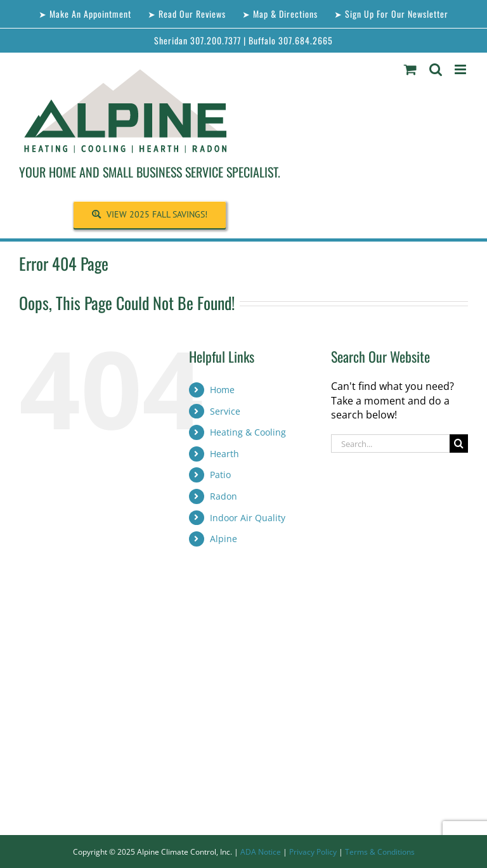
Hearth (224, 454)
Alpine (224, 539)
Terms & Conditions (380, 852)
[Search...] (390, 444)
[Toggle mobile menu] (461, 69)
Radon (224, 496)
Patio (220, 475)
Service (225, 411)
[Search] (459, 444)
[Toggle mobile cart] (410, 69)
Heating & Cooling (248, 432)
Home (222, 390)
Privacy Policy (313, 852)
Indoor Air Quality (248, 518)
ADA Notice (261, 852)
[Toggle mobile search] (436, 69)
